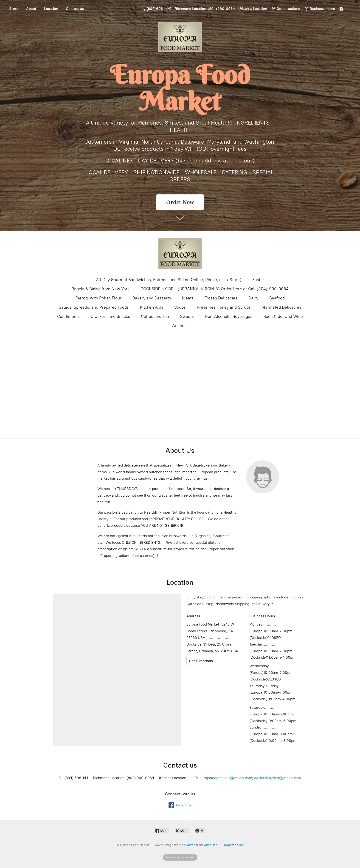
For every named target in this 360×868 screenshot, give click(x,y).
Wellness (180, 326)
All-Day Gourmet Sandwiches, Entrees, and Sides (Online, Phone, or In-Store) (169, 280)
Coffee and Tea (155, 316)
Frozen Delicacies (221, 298)
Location (51, 9)
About (31, 9)
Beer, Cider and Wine (283, 316)
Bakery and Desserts (152, 298)
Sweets (187, 316)
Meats (188, 298)
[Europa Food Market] (180, 253)
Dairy (253, 298)
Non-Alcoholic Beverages (229, 316)
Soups (180, 307)
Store (14, 9)
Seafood (277, 298)
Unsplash (211, 845)
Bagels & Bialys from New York (101, 289)
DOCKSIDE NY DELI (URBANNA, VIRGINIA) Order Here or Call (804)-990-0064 (214, 289)
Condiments (68, 316)
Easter (258, 280)
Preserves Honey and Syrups (224, 307)
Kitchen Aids (152, 307)
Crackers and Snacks (110, 316)
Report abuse (234, 845)
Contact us (75, 9)
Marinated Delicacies (281, 307)
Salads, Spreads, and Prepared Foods (94, 307)
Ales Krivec (187, 845)
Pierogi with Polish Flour (98, 298)
